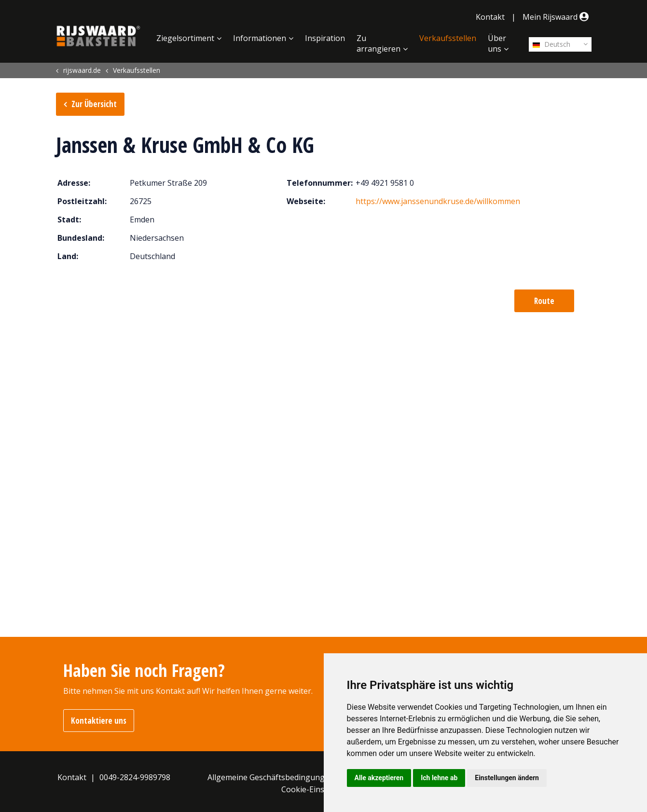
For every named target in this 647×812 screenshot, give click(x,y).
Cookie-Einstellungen (320, 789)
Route (544, 301)
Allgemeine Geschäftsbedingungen (271, 777)
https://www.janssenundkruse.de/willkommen (438, 201)
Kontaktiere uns (99, 721)
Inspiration (325, 38)
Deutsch (551, 44)
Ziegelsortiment (185, 38)
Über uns (497, 43)
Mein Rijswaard (557, 17)
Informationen (260, 38)
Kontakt (490, 17)
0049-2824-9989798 (135, 777)
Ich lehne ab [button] (439, 778)
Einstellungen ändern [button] (507, 778)
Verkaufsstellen (448, 38)
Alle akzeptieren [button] (379, 778)
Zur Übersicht (94, 104)
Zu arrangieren (379, 43)
